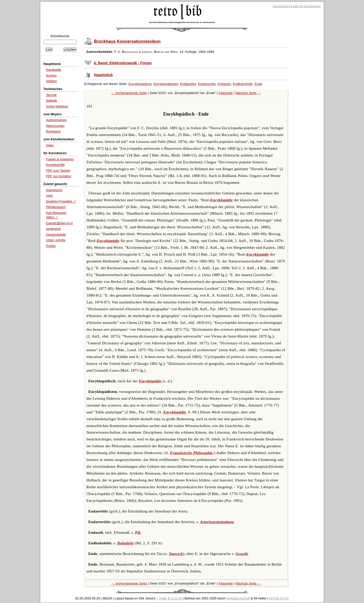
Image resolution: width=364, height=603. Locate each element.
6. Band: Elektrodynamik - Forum (123, 63)
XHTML (274, 598)
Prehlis (51, 246)
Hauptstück (104, 75)
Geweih (242, 554)
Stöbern (52, 81)
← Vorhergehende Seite (129, 93)
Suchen (51, 76)
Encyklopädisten (166, 84)
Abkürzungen (55, 126)
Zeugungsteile (56, 235)
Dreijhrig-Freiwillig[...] (61, 202)
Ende (258, 84)
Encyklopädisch (140, 84)
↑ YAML (162, 598)
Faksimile (226, 93)
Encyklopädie (221, 200)
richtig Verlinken (57, 106)
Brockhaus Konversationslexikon (127, 41)
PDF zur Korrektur (59, 176)
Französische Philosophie (192, 453)
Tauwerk (176, 554)
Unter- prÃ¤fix (56, 240)
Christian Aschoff (238, 598)
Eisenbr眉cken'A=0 (59, 223)
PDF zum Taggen (58, 171)
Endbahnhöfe (243, 84)
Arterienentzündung (217, 522)
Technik (51, 95)
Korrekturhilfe (55, 165)
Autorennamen (56, 120)
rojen (50, 196)
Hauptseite (54, 70)
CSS (286, 598)
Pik (138, 532)
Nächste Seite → (248, 93)
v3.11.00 (176, 598)
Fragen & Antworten (60, 159)
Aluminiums (54, 190)
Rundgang (53, 131)
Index (50, 145)
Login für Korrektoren (306, 6)
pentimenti (53, 229)
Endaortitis (188, 84)
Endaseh (224, 84)
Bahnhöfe (126, 543)
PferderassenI (56, 207)
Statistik (52, 101)
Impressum (281, 6)
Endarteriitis (207, 84)
